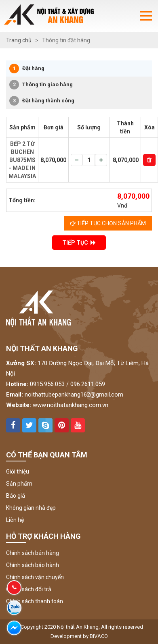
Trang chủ (19, 40)
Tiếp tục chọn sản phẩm (108, 223)
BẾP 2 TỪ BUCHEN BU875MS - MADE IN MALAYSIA (22, 160)
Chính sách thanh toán (35, 601)
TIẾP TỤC (79, 243)
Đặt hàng (27, 69)
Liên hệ (15, 520)
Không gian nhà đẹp (31, 508)
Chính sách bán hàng (33, 553)
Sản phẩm (19, 484)
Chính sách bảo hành (33, 565)
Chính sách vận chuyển (35, 577)
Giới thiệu (18, 472)
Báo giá (16, 496)
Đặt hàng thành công (42, 101)
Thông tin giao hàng (41, 85)
